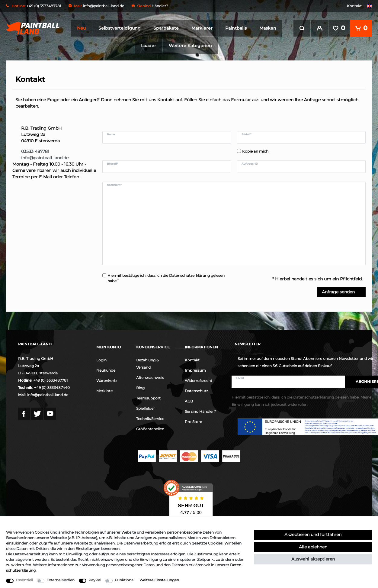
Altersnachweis (150, 378)
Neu (81, 28)
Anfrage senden (341, 292)
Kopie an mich (255, 151)
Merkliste (104, 391)
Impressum (195, 370)
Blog (140, 388)
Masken (268, 28)
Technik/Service (150, 419)
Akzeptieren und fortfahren (313, 535)
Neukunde (106, 370)
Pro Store (193, 422)
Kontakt (354, 6)
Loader (149, 46)
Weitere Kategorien (190, 46)
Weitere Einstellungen (159, 580)
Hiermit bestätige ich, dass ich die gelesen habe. (166, 278)
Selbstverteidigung (120, 28)
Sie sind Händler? (200, 411)
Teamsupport (148, 398)
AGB (189, 401)
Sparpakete (166, 28)
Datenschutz (196, 391)
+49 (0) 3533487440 (52, 388)
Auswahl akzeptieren (313, 559)
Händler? (160, 6)
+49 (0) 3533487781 (50, 380)
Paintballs (236, 28)
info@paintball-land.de (104, 6)
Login (101, 360)
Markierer (202, 28)
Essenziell (24, 580)
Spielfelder (146, 408)
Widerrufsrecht (199, 381)
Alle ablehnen (313, 547)
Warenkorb (106, 381)
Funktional (125, 580)
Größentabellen (150, 429)
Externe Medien (61, 580)
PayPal (95, 580)
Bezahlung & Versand (147, 364)
